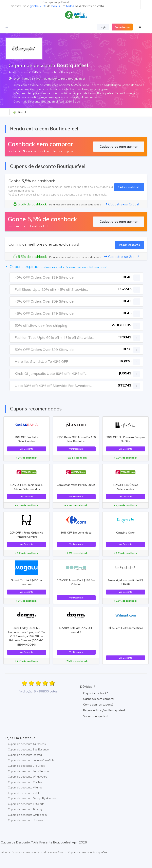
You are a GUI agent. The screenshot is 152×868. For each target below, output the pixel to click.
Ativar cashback (129, 187)
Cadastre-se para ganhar (119, 146)
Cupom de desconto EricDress (26, 766)
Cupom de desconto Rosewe (25, 820)
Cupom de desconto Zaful (23, 793)
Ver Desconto (27, 449)
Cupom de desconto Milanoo (25, 787)
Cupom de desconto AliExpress (27, 744)
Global (19, 112)
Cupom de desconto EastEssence (28, 749)
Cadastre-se (122, 27)
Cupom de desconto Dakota (25, 755)
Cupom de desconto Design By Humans (32, 798)
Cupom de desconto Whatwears (28, 777)
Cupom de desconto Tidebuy (25, 809)
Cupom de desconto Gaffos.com (27, 815)
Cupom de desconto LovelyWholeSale (31, 760)
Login (103, 27)
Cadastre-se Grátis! (121, 204)
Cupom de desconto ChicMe (25, 782)
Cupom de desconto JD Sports (26, 804)
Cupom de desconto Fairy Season (28, 771)
